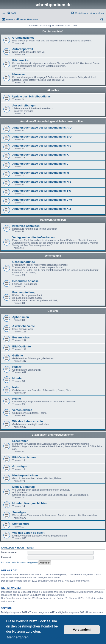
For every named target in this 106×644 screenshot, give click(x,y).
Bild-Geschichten (24, 457)
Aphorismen (21, 317)
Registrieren (26, 548)
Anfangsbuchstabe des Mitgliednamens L (40, 164)
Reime (17, 399)
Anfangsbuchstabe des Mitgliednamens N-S (42, 182)
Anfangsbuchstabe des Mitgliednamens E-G (42, 137)
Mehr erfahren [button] (18, 637)
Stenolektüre (21, 524)
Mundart (18, 378)
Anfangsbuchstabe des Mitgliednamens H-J (42, 146)
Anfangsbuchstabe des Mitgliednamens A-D (42, 128)
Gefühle (18, 355)
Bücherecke (20, 60)
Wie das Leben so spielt (28, 421)
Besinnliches (21, 337)
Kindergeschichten (25, 475)
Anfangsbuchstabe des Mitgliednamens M (41, 173)
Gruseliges (20, 466)
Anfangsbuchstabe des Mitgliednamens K (41, 155)
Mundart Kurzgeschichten (30, 503)
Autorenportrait (23, 49)
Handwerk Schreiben (53, 220)
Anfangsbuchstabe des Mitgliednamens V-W (42, 200)
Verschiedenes (22, 410)
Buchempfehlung (24, 292)
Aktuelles (53, 90)
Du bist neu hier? (53, 32)
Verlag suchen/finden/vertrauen (33, 237)
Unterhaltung (53, 256)
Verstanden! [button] (82, 630)
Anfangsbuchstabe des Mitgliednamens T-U (42, 191)
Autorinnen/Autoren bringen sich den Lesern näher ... (53, 121)
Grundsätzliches (23, 38)
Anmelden (8, 548)
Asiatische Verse (24, 326)
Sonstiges (19, 512)
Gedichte (53, 311)
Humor (17, 367)
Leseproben (20, 441)
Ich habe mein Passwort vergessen (19, 562)
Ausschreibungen (24, 105)
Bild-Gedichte (22, 346)
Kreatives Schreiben (26, 226)
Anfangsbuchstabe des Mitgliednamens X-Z (42, 209)
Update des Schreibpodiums (31, 96)
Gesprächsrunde (24, 262)
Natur (16, 387)
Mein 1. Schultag (23, 487)
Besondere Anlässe (25, 281)
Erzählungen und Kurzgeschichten (53, 435)
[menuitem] (11, 13)
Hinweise (18, 74)
